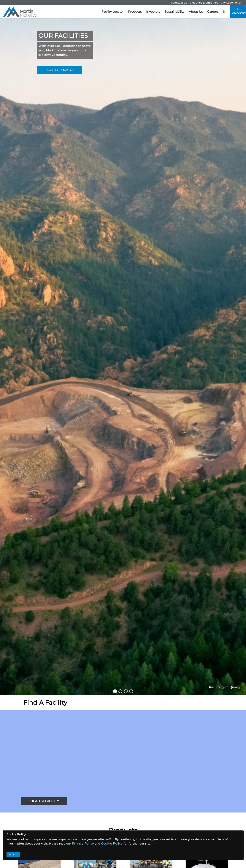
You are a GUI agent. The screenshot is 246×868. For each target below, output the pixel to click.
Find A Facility (45, 703)
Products (135, 12)
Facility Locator (113, 12)
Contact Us (179, 3)
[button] (224, 12)
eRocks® (239, 11)
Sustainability (174, 12)
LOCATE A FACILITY (44, 801)
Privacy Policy (231, 3)
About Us (196, 12)
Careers (213, 12)
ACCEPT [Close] (13, 855)
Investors (153, 12)
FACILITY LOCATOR (60, 70)
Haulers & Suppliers (204, 3)
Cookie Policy (112, 844)
